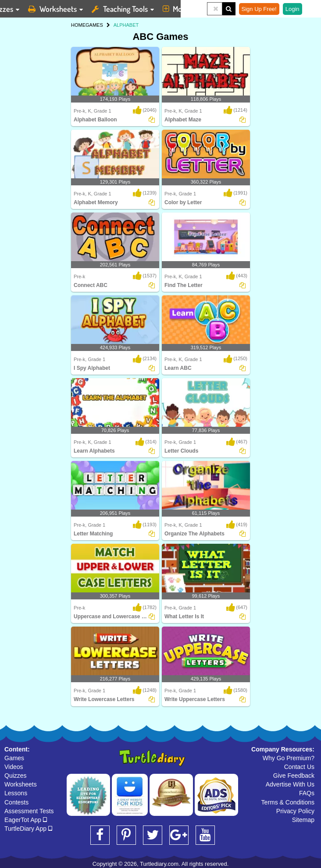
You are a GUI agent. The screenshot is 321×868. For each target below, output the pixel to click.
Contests (16, 802)
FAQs (307, 793)
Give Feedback (294, 776)
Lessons (16, 793)
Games (14, 758)
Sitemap (303, 820)
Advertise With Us (290, 784)
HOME (78, 25)
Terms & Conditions (288, 802)
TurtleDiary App (28, 829)
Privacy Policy (295, 811)
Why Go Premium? (289, 758)
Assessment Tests (29, 811)
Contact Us (299, 767)
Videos (14, 767)
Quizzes (16, 776)
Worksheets (21, 784)
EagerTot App (26, 820)
